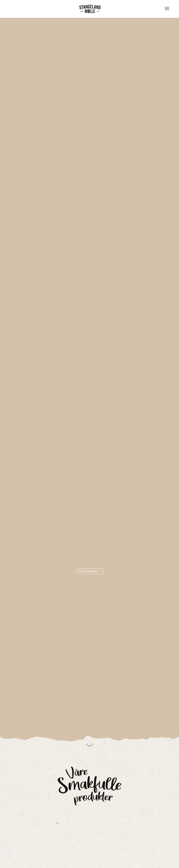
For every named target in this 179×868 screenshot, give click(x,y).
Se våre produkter (88, 571)
